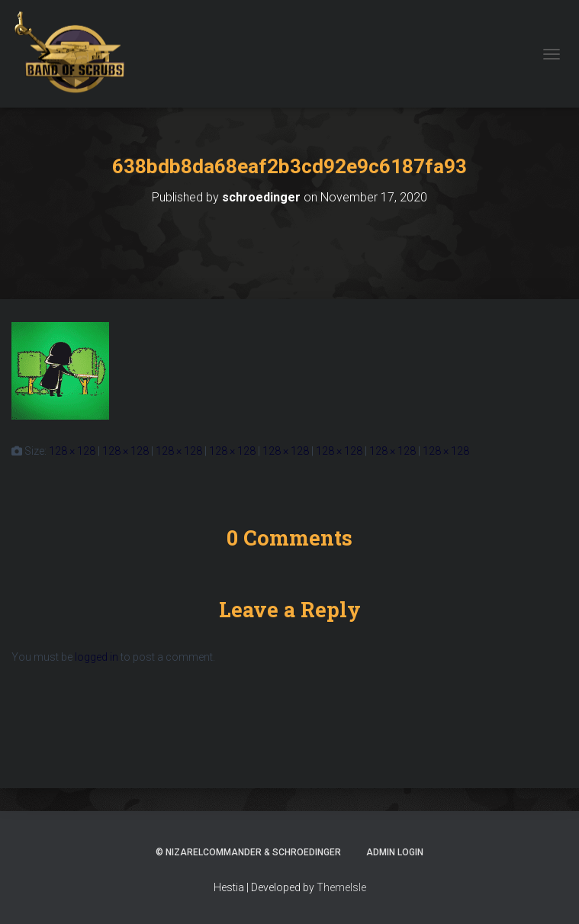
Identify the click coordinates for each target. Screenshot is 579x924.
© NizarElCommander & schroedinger (248, 852)
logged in (96, 657)
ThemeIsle (341, 887)
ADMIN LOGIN (395, 852)
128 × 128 (72, 451)
